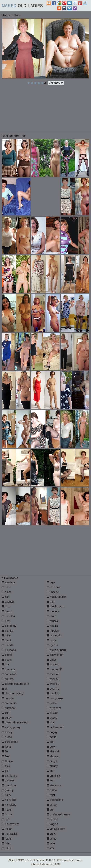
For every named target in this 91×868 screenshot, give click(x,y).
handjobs (9, 805)
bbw (6, 606)
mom (51, 616)
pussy (52, 718)
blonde (8, 645)
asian (7, 592)
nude (51, 640)
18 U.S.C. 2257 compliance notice (64, 860)
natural (53, 626)
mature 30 (55, 669)
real (51, 723)
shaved (53, 752)
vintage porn (56, 829)
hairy (6, 795)
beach (7, 611)
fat (5, 752)
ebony (7, 732)
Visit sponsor (56, 83)
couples (8, 698)
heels (7, 810)
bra (5, 665)
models (53, 611)
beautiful (9, 616)
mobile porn (56, 606)
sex (51, 742)
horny (7, 814)
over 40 (53, 674)
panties (53, 694)
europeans (10, 742)
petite (52, 703)
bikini (6, 636)
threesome (55, 800)
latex (6, 843)
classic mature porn (15, 684)
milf (51, 602)
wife (51, 843)
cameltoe (9, 674)
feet (6, 756)
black (7, 640)
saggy (52, 732)
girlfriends (9, 776)
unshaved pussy (58, 814)
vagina (53, 824)
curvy (7, 718)
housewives (11, 824)
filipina (7, 761)
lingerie (53, 592)
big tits (7, 631)
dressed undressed (15, 723)
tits (50, 810)
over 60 (53, 684)
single (52, 761)
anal (6, 587)
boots (7, 660)
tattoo (52, 790)
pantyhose (55, 698)
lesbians (53, 587)
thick (51, 795)
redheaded (55, 727)
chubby (8, 679)
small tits (54, 776)
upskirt (53, 819)
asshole (8, 602)
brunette (8, 669)
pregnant (54, 708)
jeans (7, 839)
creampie (9, 703)
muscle (53, 621)
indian (7, 829)
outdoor (53, 665)
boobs (7, 655)
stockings (54, 785)
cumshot (9, 708)
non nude (54, 636)
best (6, 621)
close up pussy (12, 694)
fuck (6, 766)
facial (7, 747)
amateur (8, 582)
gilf (5, 771)
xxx (50, 848)
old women (55, 655)
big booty (9, 626)
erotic (7, 737)
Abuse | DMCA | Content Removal (27, 860)
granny (8, 790)
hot (5, 819)
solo (51, 781)
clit (5, 689)
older (51, 660)
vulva (52, 834)
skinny (52, 766)
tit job (52, 805)
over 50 (53, 679)
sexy (51, 747)
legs (51, 582)
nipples (53, 631)
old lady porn (56, 650)
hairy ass (9, 800)
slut (51, 771)
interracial (9, 834)
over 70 (53, 689)
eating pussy (11, 727)
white (52, 839)
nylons (52, 645)
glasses (8, 781)
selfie (52, 737)
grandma (9, 785)
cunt (6, 713)
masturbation (56, 597)
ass (5, 597)
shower (53, 756)
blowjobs (9, 650)
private (53, 713)
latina (7, 848)
